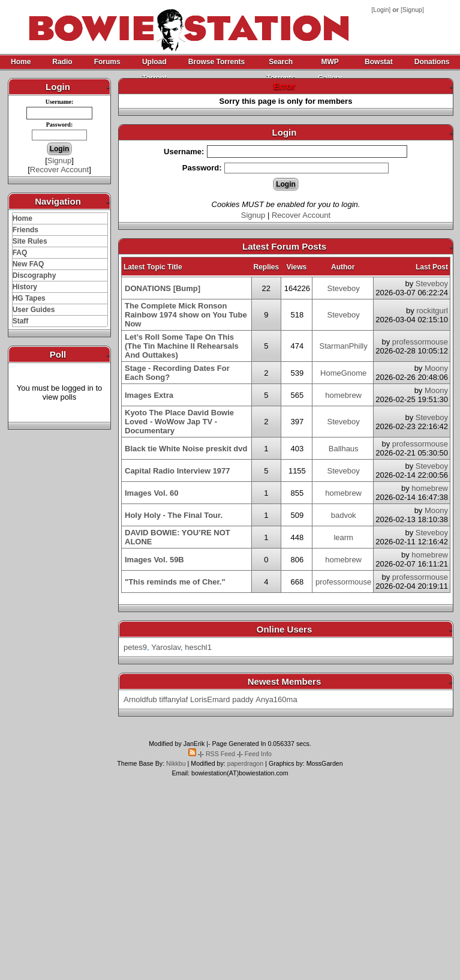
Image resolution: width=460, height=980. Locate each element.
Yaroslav (166, 647)
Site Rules (30, 241)
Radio (62, 62)
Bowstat (379, 62)
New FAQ (28, 264)
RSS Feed (220, 754)
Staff (21, 321)
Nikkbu (176, 763)
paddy (243, 699)
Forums (107, 62)
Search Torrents (281, 64)
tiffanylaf (173, 699)
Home (21, 62)
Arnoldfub (140, 699)
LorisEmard (210, 699)
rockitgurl (432, 311)
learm (343, 537)
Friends (25, 230)
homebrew (343, 395)
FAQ (20, 253)
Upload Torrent (154, 64)
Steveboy (344, 288)
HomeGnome (343, 373)
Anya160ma (276, 699)
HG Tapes (29, 298)
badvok (344, 515)
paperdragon (245, 763)
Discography (34, 275)
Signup (412, 10)
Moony (436, 368)
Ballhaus (344, 449)
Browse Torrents (217, 62)
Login (381, 10)
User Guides (34, 310)
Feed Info (258, 754)
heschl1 (198, 647)
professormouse (420, 342)
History (25, 287)
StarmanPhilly (344, 346)
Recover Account (59, 170)
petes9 (135, 647)
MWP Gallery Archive (330, 64)
